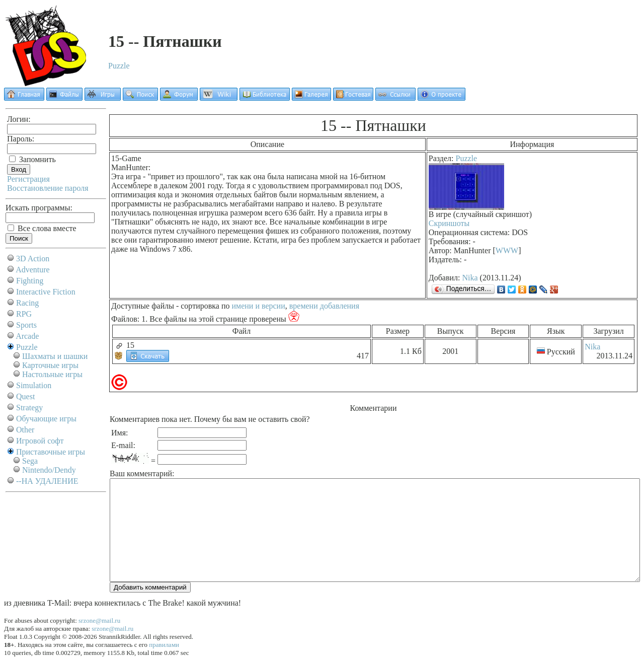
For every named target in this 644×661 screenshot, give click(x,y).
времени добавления (324, 306)
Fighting (30, 281)
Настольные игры (52, 374)
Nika (470, 278)
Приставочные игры (51, 452)
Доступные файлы (143, 306)
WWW (507, 250)
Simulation (34, 385)
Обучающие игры (46, 419)
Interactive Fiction (46, 292)
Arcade (27, 336)
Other (25, 430)
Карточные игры (50, 365)
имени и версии (258, 306)
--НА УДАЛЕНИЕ (47, 481)
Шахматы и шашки (55, 356)
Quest (25, 396)
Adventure (33, 270)
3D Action (33, 259)
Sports (26, 325)
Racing (27, 303)
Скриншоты (449, 223)
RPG (24, 314)
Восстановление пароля (48, 188)
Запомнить (32, 159)
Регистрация (28, 179)
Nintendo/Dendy (49, 470)
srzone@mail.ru (99, 620)
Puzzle (119, 66)
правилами (164, 645)
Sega (30, 461)
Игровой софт (40, 441)
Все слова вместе (42, 228)
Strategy (29, 408)
